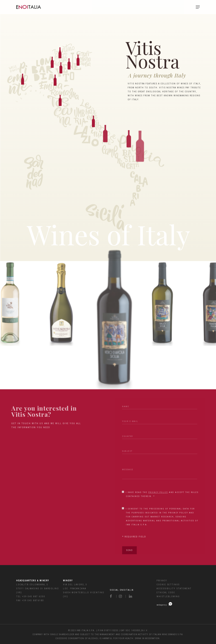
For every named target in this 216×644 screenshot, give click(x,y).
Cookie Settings (168, 585)
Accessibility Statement (174, 589)
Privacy (162, 581)
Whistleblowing (168, 596)
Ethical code (166, 593)
